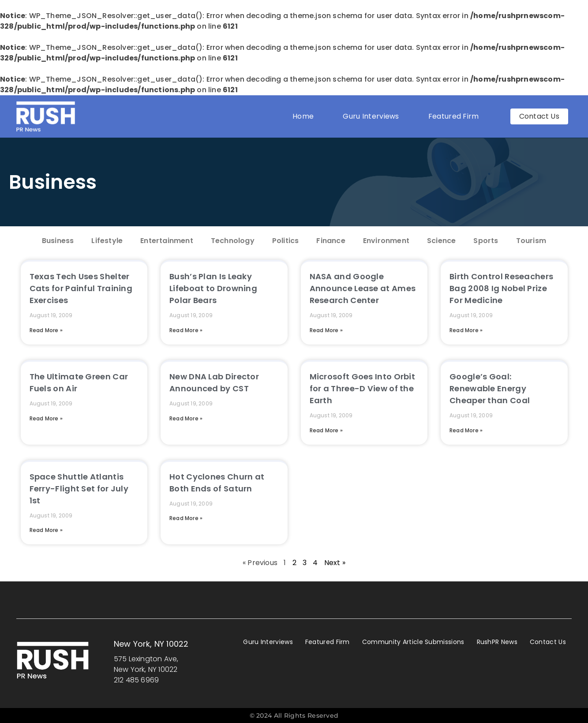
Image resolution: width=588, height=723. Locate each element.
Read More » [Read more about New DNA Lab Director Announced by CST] (186, 418)
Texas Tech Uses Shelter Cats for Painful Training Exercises (81, 288)
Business (53, 182)
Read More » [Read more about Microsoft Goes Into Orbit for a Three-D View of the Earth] (326, 430)
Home (303, 116)
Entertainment (167, 241)
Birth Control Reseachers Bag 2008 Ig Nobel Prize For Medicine (501, 288)
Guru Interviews (371, 116)
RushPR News (497, 642)
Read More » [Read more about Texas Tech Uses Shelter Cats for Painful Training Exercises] (46, 330)
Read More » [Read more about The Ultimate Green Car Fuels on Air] (46, 418)
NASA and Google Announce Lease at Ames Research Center (363, 288)
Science (441, 241)
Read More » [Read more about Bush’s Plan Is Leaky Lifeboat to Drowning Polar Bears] (186, 330)
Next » (335, 563)
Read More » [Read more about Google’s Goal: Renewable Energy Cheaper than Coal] (466, 430)
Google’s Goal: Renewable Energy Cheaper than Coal (490, 388)
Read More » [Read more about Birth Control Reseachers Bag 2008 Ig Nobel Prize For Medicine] (466, 330)
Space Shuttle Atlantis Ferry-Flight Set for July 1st (79, 489)
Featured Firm (456, 116)
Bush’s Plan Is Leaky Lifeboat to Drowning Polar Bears (213, 288)
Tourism (531, 241)
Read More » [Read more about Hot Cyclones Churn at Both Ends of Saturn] (186, 518)
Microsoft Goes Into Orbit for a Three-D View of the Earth (363, 388)
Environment (386, 241)
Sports (486, 241)
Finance (331, 241)
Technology (233, 241)
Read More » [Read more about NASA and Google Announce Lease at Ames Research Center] (326, 330)
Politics (286, 241)
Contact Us (548, 642)
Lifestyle (107, 241)
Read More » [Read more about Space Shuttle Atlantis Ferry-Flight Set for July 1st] (46, 530)
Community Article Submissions (413, 642)
